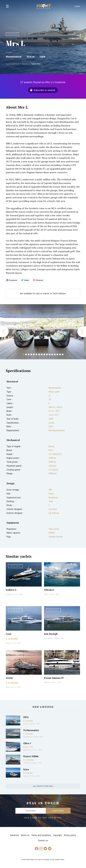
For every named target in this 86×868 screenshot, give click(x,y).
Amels (46, 594)
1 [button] (23, 355)
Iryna (26, 769)
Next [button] (82, 332)
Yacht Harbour (44, 7)
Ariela (9, 678)
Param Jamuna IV (54, 678)
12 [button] (52, 355)
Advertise (14, 835)
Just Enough (51, 634)
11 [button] (50, 355)
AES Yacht (27, 763)
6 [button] (36, 355)
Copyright (58, 835)
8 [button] (42, 355)
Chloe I (27, 743)
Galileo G (11, 590)
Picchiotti (9, 594)
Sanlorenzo (27, 750)
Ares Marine (48, 638)
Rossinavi (47, 682)
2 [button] (26, 355)
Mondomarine (14, 57)
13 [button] (55, 355)
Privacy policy (70, 835)
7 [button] (39, 355)
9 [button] (44, 355)
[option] (42, 332)
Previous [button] (4, 332)
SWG (26, 717)
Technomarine (31, 730)
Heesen (9, 643)
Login (77, 6)
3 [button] (29, 355)
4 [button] (31, 355)
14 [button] (57, 355)
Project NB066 (31, 756)
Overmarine (28, 737)
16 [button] (63, 355)
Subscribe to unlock (44, 90)
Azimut (26, 724)
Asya (8, 634)
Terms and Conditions (41, 835)
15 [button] (60, 355)
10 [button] (47, 355)
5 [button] (34, 355)
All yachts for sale (43, 786)
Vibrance (49, 590)
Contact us (43, 840)
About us (25, 835)
